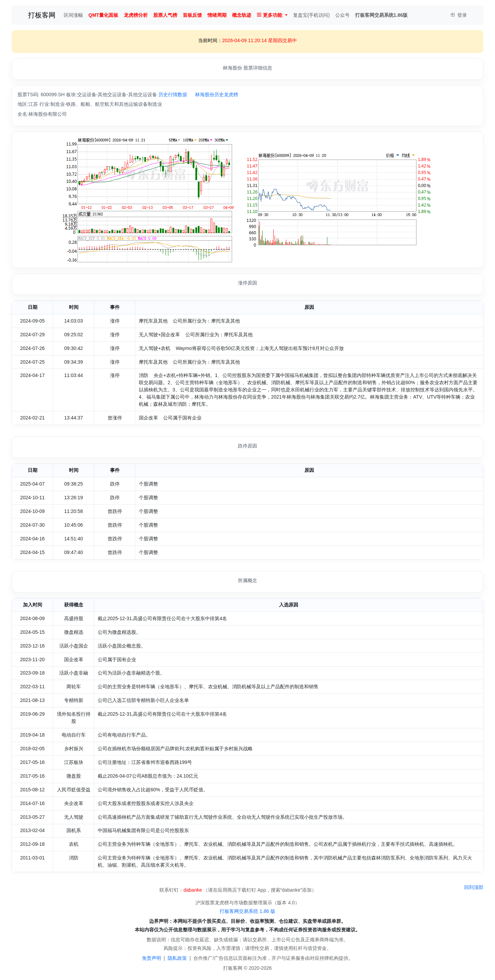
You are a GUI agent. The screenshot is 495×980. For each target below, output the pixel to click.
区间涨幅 (73, 15)
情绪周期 (217, 15)
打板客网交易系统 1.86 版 (247, 911)
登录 (458, 15)
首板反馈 (192, 15)
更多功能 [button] (269, 15)
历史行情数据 (173, 95)
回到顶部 (474, 887)
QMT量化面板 (103, 15)
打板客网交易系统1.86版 (381, 15)
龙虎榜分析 (136, 15)
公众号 (342, 15)
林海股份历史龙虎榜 (217, 95)
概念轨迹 (242, 15)
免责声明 (152, 958)
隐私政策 (177, 958)
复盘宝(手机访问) (311, 15)
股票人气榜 (165, 15)
